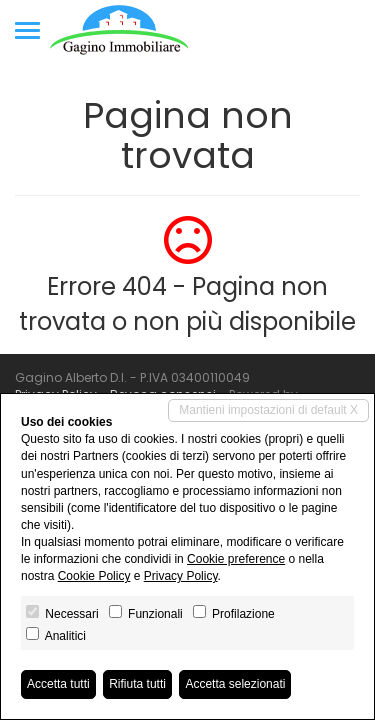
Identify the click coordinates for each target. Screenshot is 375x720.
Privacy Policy (181, 576)
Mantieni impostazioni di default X (268, 410)
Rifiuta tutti (137, 684)
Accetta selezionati (235, 684)
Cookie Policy (94, 576)
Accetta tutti (58, 684)
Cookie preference (236, 559)
